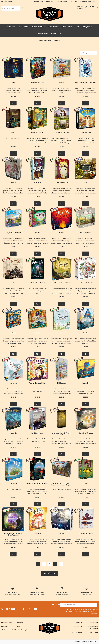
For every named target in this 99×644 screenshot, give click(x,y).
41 (37, 347)
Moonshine (37, 183)
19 (86, 96)
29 (13, 247)
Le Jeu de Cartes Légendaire (13, 138)
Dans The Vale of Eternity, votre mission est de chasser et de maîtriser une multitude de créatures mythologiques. (86, 441)
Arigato (13, 183)
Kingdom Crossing (37, 133)
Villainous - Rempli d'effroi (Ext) (62, 434)
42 (37, 247)
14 (37, 96)
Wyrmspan (13, 383)
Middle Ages (62, 383)
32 (62, 397)
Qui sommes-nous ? (63, 2)
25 (62, 247)
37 (37, 147)
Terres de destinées (37, 82)
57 (86, 497)
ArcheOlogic (62, 533)
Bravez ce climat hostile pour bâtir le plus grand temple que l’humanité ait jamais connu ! (86, 341)
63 (13, 397)
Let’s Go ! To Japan (86, 283)
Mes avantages (76, 632)
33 (13, 447)
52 (86, 297)
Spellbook (37, 533)
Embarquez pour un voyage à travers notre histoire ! (37, 390)
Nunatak (86, 333)
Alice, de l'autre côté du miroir (86, 82)
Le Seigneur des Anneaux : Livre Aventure (13, 534)
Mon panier (78, 626)
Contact (78, 622)
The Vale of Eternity (86, 433)
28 (86, 147)
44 (13, 547)
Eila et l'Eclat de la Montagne (37, 483)
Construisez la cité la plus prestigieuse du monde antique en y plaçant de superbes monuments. (86, 241)
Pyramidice (13, 433)
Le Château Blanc (37, 433)
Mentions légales (23, 630)
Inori (62, 333)
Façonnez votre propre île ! (13, 489)
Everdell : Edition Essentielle (62, 283)
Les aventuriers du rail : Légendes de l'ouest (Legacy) (62, 484)
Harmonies (86, 383)
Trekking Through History (37, 383)
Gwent (13, 133)
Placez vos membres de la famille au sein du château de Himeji (37, 440)
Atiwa (86, 483)
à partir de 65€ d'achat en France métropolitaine (12, 592)
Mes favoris (50, 2)
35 (13, 147)
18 (62, 197)
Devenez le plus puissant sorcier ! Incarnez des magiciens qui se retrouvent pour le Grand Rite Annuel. (37, 541)
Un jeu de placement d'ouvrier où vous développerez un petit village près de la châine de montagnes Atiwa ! (86, 491)
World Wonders (86, 233)
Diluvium (37, 333)
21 (37, 197)
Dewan (62, 82)
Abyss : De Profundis (37, 283)
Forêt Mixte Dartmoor (62, 133)
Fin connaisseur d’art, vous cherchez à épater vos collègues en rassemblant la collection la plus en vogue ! (13, 341)
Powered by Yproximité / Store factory (86, 642)
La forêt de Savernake (62, 183)
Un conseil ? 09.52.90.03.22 (62, 591)
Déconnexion (93, 632)
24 (13, 96)
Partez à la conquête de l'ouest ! (62, 489)
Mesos (62, 233)
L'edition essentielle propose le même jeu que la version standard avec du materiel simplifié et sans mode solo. (62, 291)
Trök (13, 82)
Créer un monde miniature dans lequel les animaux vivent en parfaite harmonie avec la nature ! (86, 391)
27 (62, 147)
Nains (13, 283)
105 (62, 497)
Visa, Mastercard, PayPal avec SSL (37, 591)
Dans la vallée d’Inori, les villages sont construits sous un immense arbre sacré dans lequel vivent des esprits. (62, 341)
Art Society (13, 333)
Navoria (37, 233)
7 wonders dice (86, 133)
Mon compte (39, 2)
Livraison (21, 622)
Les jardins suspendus (13, 233)
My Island (13, 483)
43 (86, 347)
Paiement (5, 626)
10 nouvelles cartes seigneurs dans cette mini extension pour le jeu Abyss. (37, 291)
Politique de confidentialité (10, 630)
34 (62, 96)
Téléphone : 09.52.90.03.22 (88, 2)
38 (86, 247)
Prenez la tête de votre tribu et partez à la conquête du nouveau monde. (62, 91)
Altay (86, 183)
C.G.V (20, 626)
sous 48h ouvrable (87, 591)
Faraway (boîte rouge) (86, 533)
